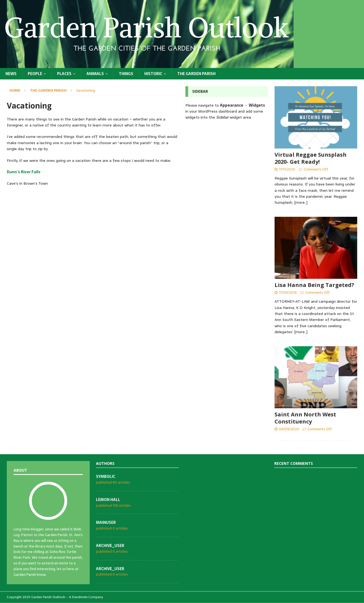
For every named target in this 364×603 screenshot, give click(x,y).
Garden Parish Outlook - (49, 597)
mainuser (106, 522)
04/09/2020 (289, 429)
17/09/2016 (288, 293)
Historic (153, 74)
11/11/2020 (287, 169)
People (35, 74)
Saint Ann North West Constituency (305, 418)
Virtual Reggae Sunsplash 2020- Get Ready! (311, 158)
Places (64, 74)
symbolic (106, 477)
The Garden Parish (196, 74)
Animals (95, 74)
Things (126, 74)
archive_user (110, 546)
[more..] (301, 202)
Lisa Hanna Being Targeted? (314, 285)
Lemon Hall (108, 500)
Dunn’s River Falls (24, 172)
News (11, 74)
